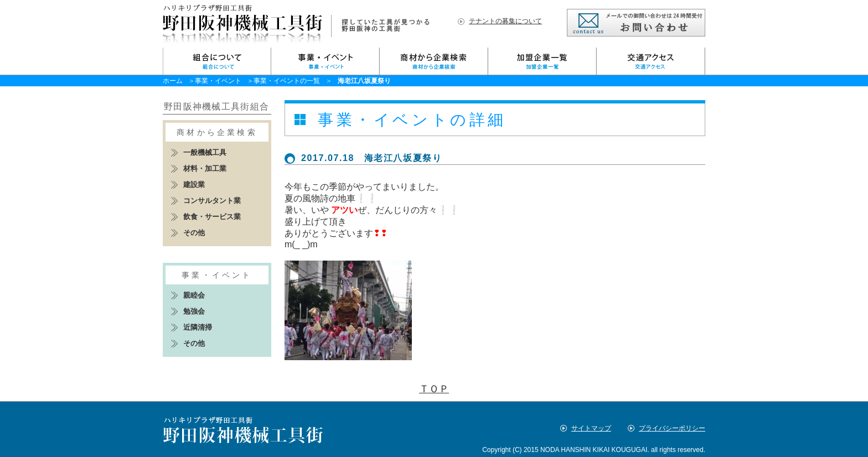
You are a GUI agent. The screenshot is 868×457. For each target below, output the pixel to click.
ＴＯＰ (434, 389)
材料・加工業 (205, 168)
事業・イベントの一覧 (287, 81)
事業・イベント (218, 81)
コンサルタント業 (212, 201)
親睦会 (194, 295)
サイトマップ (591, 428)
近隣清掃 (198, 327)
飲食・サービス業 (212, 217)
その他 (194, 233)
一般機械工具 (205, 152)
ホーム (173, 81)
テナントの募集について (505, 21)
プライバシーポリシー (672, 428)
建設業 (194, 185)
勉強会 (194, 311)
